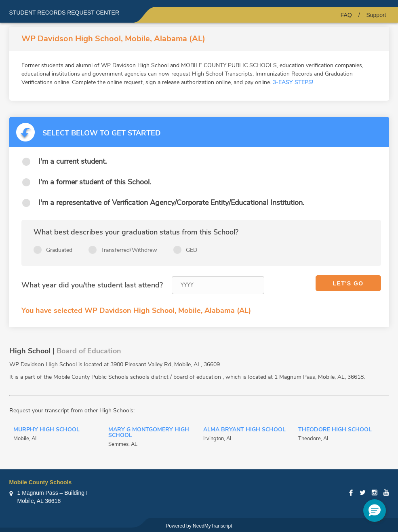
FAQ (346, 15)
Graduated (59, 250)
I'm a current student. (73, 161)
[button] (375, 511)
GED (192, 250)
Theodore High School (335, 430)
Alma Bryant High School (244, 430)
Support (376, 15)
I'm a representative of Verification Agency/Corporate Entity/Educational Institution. (171, 203)
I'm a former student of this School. (95, 182)
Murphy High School (46, 430)
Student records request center (64, 13)
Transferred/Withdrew (129, 250)
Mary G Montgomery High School (149, 433)
